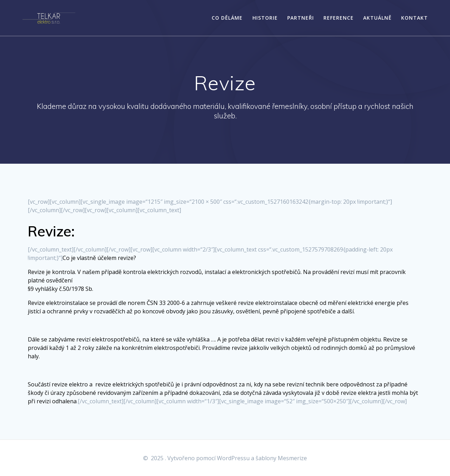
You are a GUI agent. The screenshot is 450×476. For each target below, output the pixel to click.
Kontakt (414, 18)
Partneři (301, 18)
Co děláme (227, 18)
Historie (265, 18)
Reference (339, 18)
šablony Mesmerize (281, 458)
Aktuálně (377, 18)
